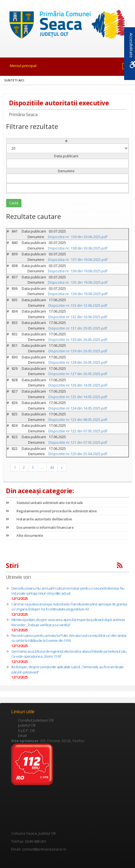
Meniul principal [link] (23, 66)
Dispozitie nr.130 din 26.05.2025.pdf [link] (78, 340)
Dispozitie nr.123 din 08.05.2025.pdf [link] (78, 420)
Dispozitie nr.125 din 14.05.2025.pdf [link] (78, 397)
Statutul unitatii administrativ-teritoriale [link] (44, 503)
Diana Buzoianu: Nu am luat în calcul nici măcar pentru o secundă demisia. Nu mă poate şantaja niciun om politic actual (68, 591)
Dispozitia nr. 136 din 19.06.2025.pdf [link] (78, 271)
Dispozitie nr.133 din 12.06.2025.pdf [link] (78, 305)
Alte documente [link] (24, 535)
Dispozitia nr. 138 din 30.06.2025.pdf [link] (78, 248)
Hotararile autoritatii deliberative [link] (39, 519)
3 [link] (33, 467)
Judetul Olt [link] (27, 725)
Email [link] (22, 735)
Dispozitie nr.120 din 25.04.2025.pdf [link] (78, 454)
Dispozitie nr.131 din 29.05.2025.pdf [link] (78, 328)
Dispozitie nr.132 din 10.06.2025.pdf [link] (78, 317)
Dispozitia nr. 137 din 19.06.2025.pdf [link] (78, 260)
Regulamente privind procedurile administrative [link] (51, 511)
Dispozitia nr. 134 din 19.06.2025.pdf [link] (78, 294)
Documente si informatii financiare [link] (40, 527)
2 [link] (24, 467)
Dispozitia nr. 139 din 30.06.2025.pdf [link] (78, 237)
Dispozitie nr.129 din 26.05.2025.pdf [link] (78, 351)
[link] (67, 25)
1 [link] (15, 467)
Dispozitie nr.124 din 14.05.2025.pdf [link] (78, 408)
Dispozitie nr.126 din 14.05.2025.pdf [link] (78, 385)
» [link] (62, 467)
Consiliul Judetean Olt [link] (36, 720)
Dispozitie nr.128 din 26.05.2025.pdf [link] (78, 362)
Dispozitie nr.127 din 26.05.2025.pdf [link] (78, 374)
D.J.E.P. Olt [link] (26, 730)
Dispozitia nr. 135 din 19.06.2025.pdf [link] (78, 282)
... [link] (42, 467)
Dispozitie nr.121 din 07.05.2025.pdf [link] (78, 442)
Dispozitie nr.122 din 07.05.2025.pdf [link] (78, 431)
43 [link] (52, 467)
